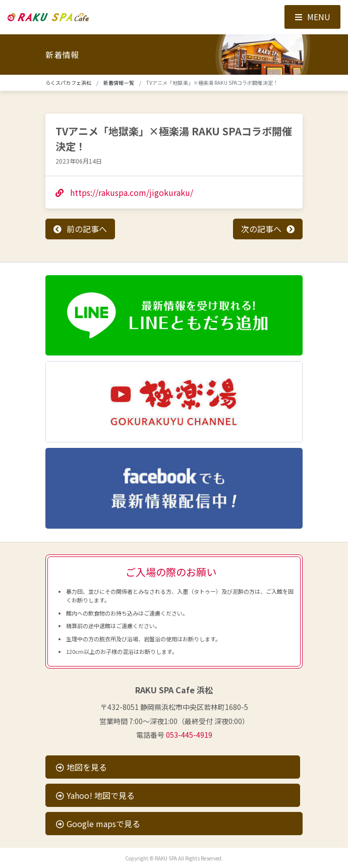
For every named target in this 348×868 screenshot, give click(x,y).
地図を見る (81, 767)
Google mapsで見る (98, 824)
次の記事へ (261, 229)
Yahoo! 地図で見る (95, 795)
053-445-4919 (189, 735)
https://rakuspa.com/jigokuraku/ (124, 192)
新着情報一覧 (119, 83)
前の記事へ (87, 229)
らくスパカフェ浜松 (68, 83)
